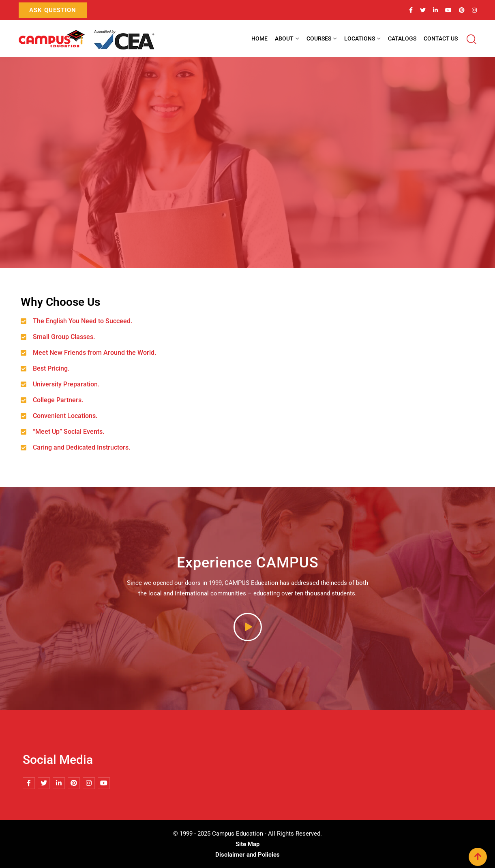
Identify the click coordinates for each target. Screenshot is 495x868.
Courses (319, 38)
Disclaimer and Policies (247, 855)
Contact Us (441, 38)
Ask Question (53, 10)
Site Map (247, 844)
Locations (360, 38)
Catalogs (402, 38)
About (284, 38)
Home (259, 38)
